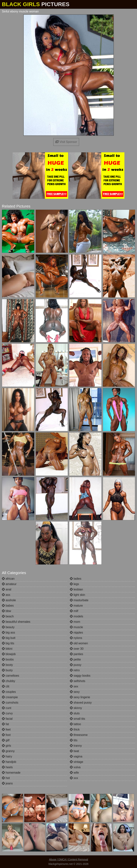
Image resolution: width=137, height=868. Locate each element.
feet (6, 729)
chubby (9, 681)
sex (74, 686)
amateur (9, 584)
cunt (7, 708)
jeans (7, 783)
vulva (75, 767)
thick (75, 729)
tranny (76, 746)
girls (6, 746)
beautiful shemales (16, 622)
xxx (74, 778)
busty (7, 670)
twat (74, 751)
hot (6, 778)
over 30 (77, 649)
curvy (7, 713)
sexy (75, 692)
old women (79, 643)
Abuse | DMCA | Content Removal (68, 859)
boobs (8, 659)
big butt (9, 638)
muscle (76, 627)
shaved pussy (81, 703)
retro (75, 670)
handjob (9, 762)
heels (7, 767)
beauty (8, 627)
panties (76, 654)
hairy (7, 756)
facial (7, 719)
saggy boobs (80, 676)
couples (9, 692)
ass (6, 595)
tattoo (75, 724)
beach (8, 616)
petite (75, 659)
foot (6, 735)
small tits (77, 719)
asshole (9, 600)
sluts (75, 713)
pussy (76, 665)
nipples (76, 633)
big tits (8, 643)
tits (74, 740)
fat (5, 724)
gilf (6, 740)
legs (74, 584)
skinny (76, 708)
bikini (7, 649)
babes (8, 606)
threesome (79, 735)
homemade (11, 773)
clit (6, 686)
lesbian (76, 589)
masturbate (79, 600)
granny (8, 751)
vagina (76, 756)
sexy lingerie (80, 697)
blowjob (9, 654)
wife (74, 773)
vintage (76, 762)
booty (7, 665)
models (76, 616)
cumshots (10, 703)
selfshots (78, 681)
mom (75, 622)
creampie (10, 697)
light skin (77, 595)
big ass (8, 633)
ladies (76, 579)
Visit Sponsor (66, 142)
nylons (76, 638)
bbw (6, 611)
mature (76, 606)
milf (74, 611)
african (8, 579)
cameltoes (10, 676)
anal (7, 589)
